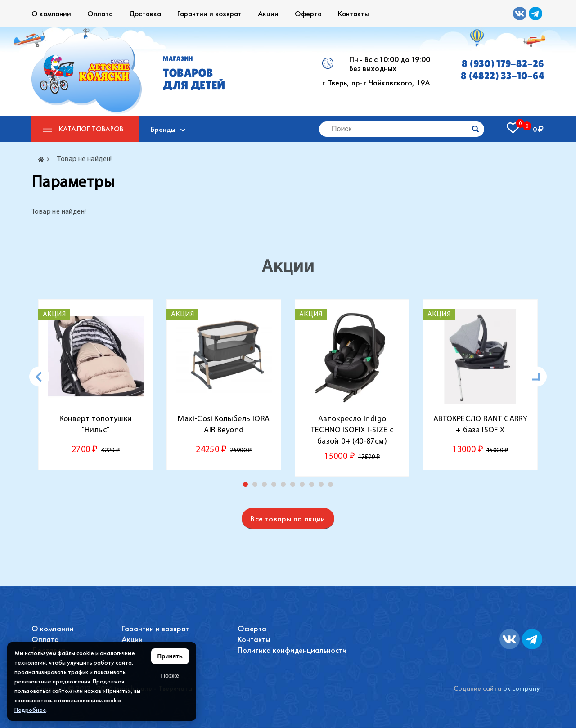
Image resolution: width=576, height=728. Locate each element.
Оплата (100, 13)
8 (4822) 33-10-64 (503, 76)
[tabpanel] (96, 385)
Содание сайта (477, 688)
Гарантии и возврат (209, 13)
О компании (51, 13)
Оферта (308, 13)
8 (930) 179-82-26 (503, 64)
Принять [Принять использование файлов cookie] (170, 656)
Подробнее (30, 710)
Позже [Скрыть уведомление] (170, 676)
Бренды (163, 129)
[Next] (537, 377)
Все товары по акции (288, 519)
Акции (268, 13)
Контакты (353, 13)
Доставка (145, 13)
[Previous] (39, 377)
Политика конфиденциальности (292, 650)
